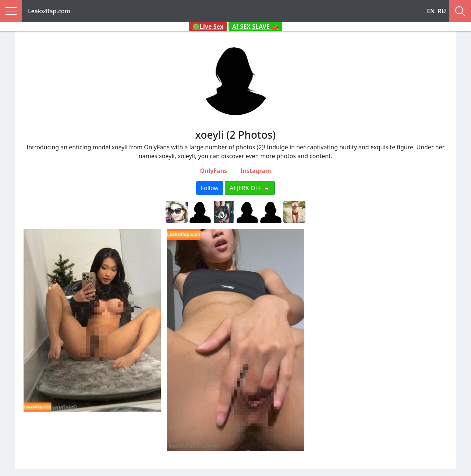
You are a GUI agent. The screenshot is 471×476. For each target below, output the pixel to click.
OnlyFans (213, 171)
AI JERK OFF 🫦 (250, 188)
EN (431, 11)
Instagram (256, 171)
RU (442, 11)
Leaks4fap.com (49, 11)
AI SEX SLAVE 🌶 (255, 26)
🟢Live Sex (208, 26)
